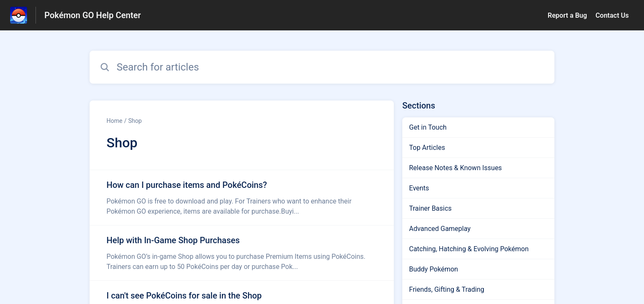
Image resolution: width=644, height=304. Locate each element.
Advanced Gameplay (440, 229)
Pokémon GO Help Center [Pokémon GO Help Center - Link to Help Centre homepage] (93, 15)
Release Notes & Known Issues (456, 168)
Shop (135, 121)
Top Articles (427, 148)
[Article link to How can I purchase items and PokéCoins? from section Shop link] (242, 198)
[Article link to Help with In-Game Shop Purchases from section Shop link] (242, 253)
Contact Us (612, 15)
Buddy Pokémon (434, 269)
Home (115, 121)
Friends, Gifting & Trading (447, 289)
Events (419, 188)
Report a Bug (567, 15)
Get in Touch (428, 127)
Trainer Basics (430, 208)
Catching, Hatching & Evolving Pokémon (469, 249)
